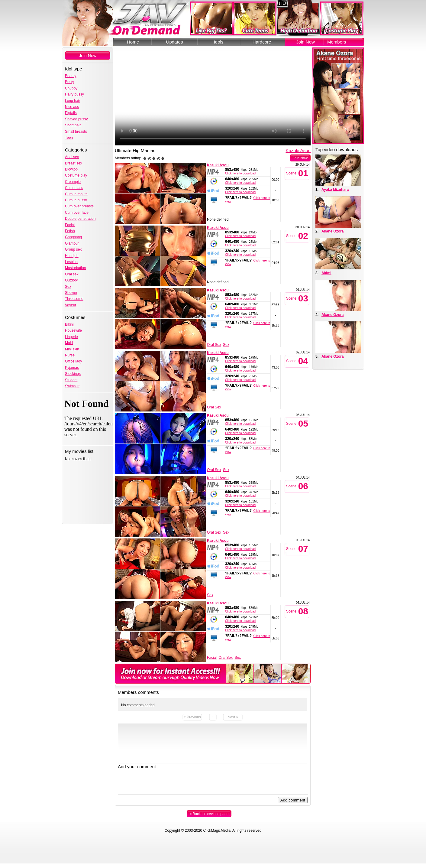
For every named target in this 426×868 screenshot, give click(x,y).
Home (133, 42)
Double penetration (80, 219)
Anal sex (72, 157)
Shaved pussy (76, 119)
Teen (69, 138)
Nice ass (72, 107)
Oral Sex (214, 345)
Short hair (73, 125)
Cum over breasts (79, 206)
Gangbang (73, 237)
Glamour (72, 243)
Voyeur (71, 305)
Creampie (73, 182)
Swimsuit (72, 386)
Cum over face (77, 213)
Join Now (305, 42)
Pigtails (71, 113)
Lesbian (71, 262)
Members (337, 42)
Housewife (73, 330)
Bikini (69, 324)
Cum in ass (74, 188)
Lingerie (71, 337)
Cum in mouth (76, 194)
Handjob (72, 256)
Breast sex (74, 163)
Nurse (70, 355)
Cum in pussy (76, 200)
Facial (70, 225)
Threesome (74, 299)
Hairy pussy (74, 94)
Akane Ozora (332, 231)
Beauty (71, 76)
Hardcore (262, 42)
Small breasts (76, 132)
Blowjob (71, 169)
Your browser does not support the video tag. (213, 96)
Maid (69, 343)
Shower (71, 293)
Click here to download (240, 173)
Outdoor (71, 280)
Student (71, 380)
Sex (68, 287)
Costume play (76, 175)
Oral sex (72, 274)
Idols (219, 42)
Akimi (326, 273)
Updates (175, 42)
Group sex (73, 249)
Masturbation (75, 268)
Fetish (70, 231)
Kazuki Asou (298, 150)
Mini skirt (72, 349)
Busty (69, 82)
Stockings (73, 374)
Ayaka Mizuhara (335, 190)
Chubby (71, 88)
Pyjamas (72, 368)
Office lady (73, 361)
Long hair (73, 101)
